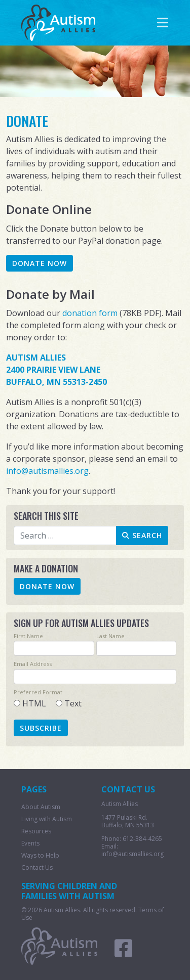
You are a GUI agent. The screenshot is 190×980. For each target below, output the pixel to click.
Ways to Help (40, 855)
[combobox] (66, 536)
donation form (90, 313)
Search (142, 535)
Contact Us (37, 867)
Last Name (110, 636)
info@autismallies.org (47, 471)
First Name (28, 636)
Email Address (33, 664)
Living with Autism (47, 819)
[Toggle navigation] (163, 23)
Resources (36, 831)
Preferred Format (38, 692)
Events (30, 843)
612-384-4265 (142, 839)
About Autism (41, 807)
